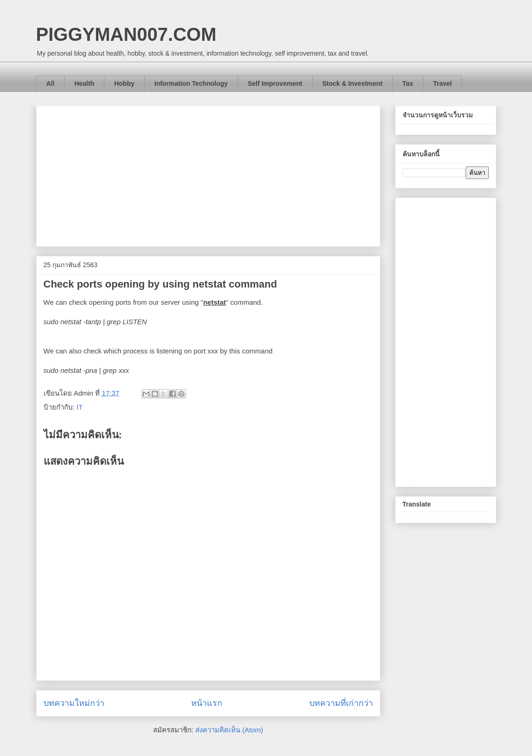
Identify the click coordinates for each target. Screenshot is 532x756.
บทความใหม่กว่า (74, 703)
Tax (408, 83)
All (51, 83)
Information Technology (191, 83)
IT (80, 407)
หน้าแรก (207, 703)
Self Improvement (275, 83)
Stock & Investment (353, 83)
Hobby (124, 83)
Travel (442, 83)
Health (84, 83)
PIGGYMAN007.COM (126, 34)
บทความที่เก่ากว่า (341, 703)
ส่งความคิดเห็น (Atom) (229, 730)
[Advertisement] (208, 174)
